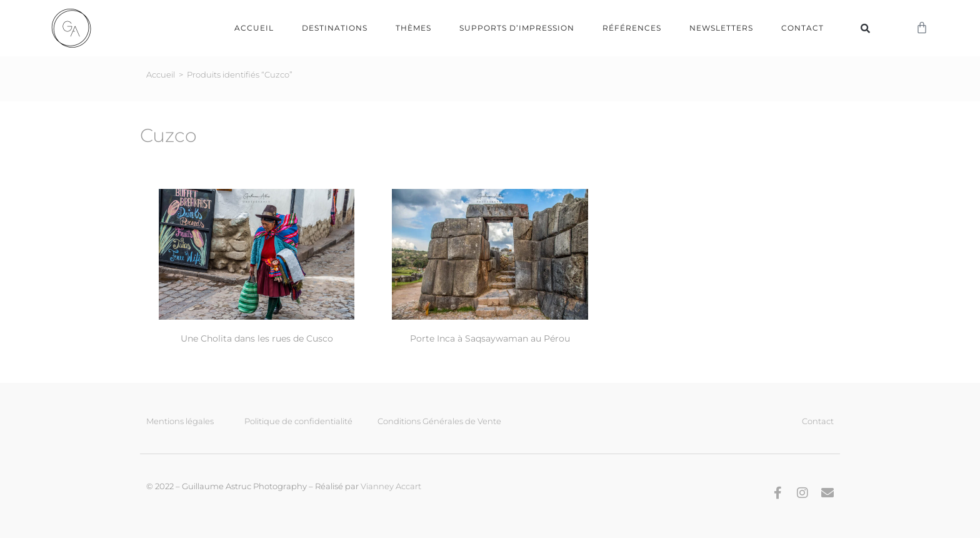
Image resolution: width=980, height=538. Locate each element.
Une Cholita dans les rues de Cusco (257, 338)
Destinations (335, 28)
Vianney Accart (391, 486)
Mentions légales (180, 421)
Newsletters (721, 28)
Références (632, 28)
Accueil (254, 28)
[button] (865, 28)
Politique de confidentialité (298, 421)
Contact (802, 28)
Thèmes (413, 28)
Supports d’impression (517, 28)
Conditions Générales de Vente (439, 421)
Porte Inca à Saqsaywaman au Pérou (490, 338)
